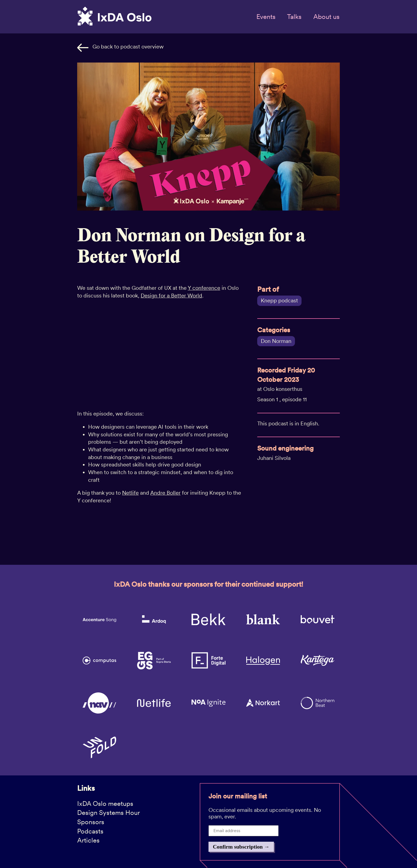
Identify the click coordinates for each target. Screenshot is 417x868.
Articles (88, 840)
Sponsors (91, 822)
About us (326, 17)
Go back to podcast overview (120, 48)
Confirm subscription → (241, 847)
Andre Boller (165, 493)
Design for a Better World (171, 296)
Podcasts (90, 831)
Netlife (130, 493)
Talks (294, 17)
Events (266, 17)
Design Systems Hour (108, 813)
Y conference (204, 288)
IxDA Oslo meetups (105, 803)
